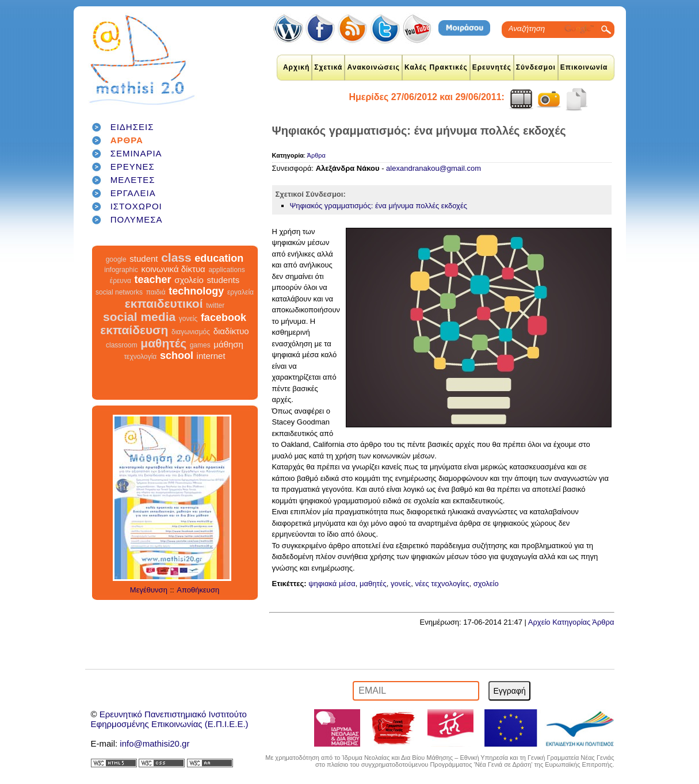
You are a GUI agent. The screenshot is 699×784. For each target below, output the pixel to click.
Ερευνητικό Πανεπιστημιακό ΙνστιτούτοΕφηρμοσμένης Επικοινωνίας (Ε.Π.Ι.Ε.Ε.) (170, 719)
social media (139, 317)
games (200, 345)
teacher (152, 280)
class (176, 257)
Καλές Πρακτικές (436, 67)
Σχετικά (328, 67)
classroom (122, 345)
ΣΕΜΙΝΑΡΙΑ (136, 153)
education (219, 258)
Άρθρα (316, 155)
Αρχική (296, 67)
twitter (215, 305)
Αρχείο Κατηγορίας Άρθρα (571, 622)
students (223, 280)
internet (211, 356)
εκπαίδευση (134, 330)
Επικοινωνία (584, 67)
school (177, 355)
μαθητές (163, 343)
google (116, 259)
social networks (119, 292)
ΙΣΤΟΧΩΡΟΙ (136, 206)
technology (196, 291)
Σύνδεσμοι (536, 67)
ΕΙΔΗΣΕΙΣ (132, 127)
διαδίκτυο (231, 331)
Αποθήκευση (198, 590)
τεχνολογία (140, 357)
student (144, 259)
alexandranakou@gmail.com (433, 168)
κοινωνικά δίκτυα (173, 269)
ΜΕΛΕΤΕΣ (133, 180)
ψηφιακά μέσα (332, 584)
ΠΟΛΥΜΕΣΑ (137, 219)
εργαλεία (240, 292)
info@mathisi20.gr (154, 743)
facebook (224, 318)
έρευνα (121, 281)
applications (226, 270)
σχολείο (189, 280)
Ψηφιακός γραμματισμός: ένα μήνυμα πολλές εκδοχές (379, 206)
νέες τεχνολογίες (442, 584)
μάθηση (228, 344)
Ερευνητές (492, 67)
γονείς (188, 319)
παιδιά (156, 292)
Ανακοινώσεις (373, 67)
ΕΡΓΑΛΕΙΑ (133, 193)
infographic (121, 270)
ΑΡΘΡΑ (127, 140)
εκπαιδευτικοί (164, 303)
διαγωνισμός (191, 332)
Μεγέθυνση (149, 590)
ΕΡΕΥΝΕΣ (133, 167)
